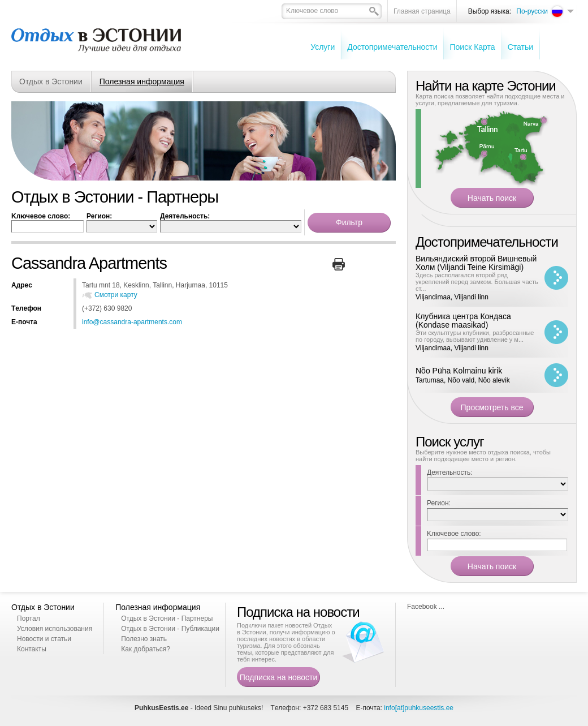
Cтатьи (520, 47)
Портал (29, 618)
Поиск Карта (472, 47)
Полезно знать (144, 639)
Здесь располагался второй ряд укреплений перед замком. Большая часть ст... (477, 282)
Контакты (32, 649)
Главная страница (422, 11)
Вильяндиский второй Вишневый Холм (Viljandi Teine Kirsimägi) (476, 263)
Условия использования (55, 629)
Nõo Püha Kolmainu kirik (459, 371)
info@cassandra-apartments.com (132, 322)
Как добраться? (146, 649)
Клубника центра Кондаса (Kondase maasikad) (463, 321)
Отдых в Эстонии (51, 81)
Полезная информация (142, 81)
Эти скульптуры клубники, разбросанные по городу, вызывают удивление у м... (475, 336)
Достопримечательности (392, 47)
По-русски (532, 11)
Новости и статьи (44, 639)
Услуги (323, 47)
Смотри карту (116, 295)
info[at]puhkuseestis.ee (419, 708)
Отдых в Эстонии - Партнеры (167, 618)
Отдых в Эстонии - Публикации (170, 629)
